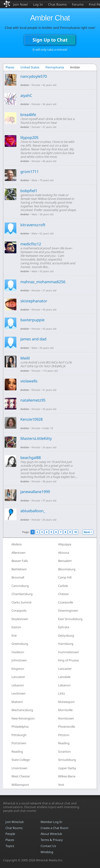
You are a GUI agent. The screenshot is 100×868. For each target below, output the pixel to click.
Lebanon (18, 685)
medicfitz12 (31, 244)
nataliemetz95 (33, 400)
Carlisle (63, 586)
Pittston (64, 735)
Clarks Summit (22, 602)
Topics (10, 846)
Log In (38, 4)
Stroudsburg (67, 760)
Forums (78, 4)
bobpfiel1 (29, 191)
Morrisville (65, 710)
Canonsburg (20, 586)
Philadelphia (20, 727)
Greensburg (20, 644)
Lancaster (65, 669)
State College (21, 760)
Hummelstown (69, 652)
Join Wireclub (15, 822)
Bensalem (65, 561)
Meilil (25, 358)
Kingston (18, 669)
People (10, 834)
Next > (88, 532)
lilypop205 (29, 138)
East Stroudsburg (70, 619)
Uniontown (19, 768)
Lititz (61, 693)
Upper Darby (67, 768)
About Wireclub (51, 834)
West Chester (21, 776)
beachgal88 (31, 458)
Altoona (64, 553)
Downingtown (68, 610)
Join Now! (20, 4)
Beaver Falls (20, 561)
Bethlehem (19, 569)
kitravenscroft (33, 225)
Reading (64, 743)
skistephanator (34, 301)
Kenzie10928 (31, 419)
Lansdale (64, 677)
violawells (29, 381)
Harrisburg (66, 644)
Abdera (17, 544)
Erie (14, 635)
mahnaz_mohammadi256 (43, 282)
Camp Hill (65, 577)
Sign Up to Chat (50, 40)
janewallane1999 (35, 492)
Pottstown (19, 743)
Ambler (25, 85)
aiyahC (26, 95)
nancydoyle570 (34, 76)
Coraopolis (19, 610)
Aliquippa (65, 544)
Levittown (19, 693)
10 (75, 532)
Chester (63, 594)
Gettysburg (66, 635)
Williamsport (20, 785)
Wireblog (47, 852)
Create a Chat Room (54, 828)
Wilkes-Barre (67, 776)
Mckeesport (66, 702)
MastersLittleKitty (36, 438)
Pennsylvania (55, 67)
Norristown (66, 718)
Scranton (64, 752)
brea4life (28, 115)
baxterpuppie (32, 320)
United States (30, 67)
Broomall (18, 577)
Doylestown (20, 619)
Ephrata (64, 627)
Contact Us (48, 846)
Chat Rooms (57, 4)
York (61, 785)
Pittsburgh (19, 735)
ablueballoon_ (33, 511)
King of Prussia (68, 660)
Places (10, 67)
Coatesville (66, 602)
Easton (16, 627)
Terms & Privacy (52, 840)
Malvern (17, 702)
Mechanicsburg (22, 710)
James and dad (33, 339)
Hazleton (18, 652)
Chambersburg (22, 594)
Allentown (19, 553)
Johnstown (19, 660)
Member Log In (51, 822)
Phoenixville (67, 727)
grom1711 (30, 172)
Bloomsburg (67, 569)
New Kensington (23, 718)
